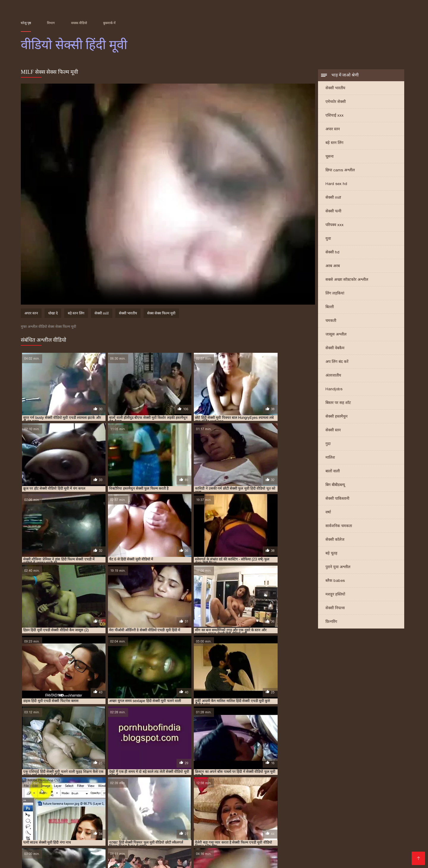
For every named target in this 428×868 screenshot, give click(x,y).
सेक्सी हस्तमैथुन (336, 417)
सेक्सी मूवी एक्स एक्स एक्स (152, 809)
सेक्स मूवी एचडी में (91, 806)
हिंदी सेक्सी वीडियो (210, 845)
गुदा (328, 444)
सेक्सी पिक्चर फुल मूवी (174, 806)
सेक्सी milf (333, 198)
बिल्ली (330, 307)
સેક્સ (145, 826)
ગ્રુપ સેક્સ (78, 855)
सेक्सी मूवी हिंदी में (277, 812)
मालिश (330, 458)
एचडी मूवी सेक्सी (76, 803)
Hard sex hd (336, 184)
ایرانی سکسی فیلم (363, 836)
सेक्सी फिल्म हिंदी (67, 845)
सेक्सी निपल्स (335, 608)
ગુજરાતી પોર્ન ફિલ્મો (173, 826)
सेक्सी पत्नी (333, 212)
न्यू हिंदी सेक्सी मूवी (133, 803)
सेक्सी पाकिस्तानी (337, 499)
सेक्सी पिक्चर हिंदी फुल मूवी (209, 806)
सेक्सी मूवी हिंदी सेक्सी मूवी (377, 812)
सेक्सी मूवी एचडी (183, 809)
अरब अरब (333, 266)
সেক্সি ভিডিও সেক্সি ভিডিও (266, 836)
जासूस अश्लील (336, 335)
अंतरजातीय (333, 376)
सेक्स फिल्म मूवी (66, 806)
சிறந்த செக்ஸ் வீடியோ (73, 831)
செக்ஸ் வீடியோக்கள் (318, 826)
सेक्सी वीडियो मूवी (131, 836)
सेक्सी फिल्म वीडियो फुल (374, 806)
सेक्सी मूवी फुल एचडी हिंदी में (342, 809)
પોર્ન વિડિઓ (330, 836)
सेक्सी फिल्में (220, 840)
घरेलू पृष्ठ (26, 23)
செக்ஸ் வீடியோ (95, 836)
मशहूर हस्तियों (335, 595)
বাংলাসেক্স (305, 836)
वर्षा (328, 513)
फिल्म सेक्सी (34, 836)
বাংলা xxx (164, 855)
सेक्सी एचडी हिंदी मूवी (143, 806)
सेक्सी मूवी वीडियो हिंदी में (97, 812)
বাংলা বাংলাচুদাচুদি (268, 840)
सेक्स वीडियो (348, 855)
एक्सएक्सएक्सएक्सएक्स (42, 855)
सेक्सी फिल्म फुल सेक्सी (312, 806)
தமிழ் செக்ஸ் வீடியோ (313, 840)
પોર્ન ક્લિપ (238, 845)
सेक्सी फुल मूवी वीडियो (90, 809)
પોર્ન (327, 831)
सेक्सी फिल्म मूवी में (343, 806)
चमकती (331, 321)
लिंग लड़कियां (335, 294)
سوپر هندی (395, 836)
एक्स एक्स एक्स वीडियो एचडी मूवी (41, 803)
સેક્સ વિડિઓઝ (374, 840)
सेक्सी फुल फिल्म (62, 809)
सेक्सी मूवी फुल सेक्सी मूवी (380, 809)
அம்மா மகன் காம (238, 855)
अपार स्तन (333, 130)
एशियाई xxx (335, 116)
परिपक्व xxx (335, 225)
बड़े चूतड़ (331, 554)
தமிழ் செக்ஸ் (196, 836)
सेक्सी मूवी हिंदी (161, 812)
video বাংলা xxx (140, 845)
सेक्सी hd (332, 253)
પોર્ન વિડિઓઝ (62, 836)
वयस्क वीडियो (79, 23)
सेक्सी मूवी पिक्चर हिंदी (306, 809)
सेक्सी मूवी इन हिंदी (120, 809)
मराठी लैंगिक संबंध (276, 855)
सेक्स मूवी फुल (78, 840)
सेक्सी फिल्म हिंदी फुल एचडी (206, 831)
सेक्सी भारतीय (335, 88)
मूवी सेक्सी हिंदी (42, 806)
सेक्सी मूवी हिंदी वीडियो (342, 812)
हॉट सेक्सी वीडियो (168, 850)
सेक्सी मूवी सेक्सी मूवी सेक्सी (333, 850)
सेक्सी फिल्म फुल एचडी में (278, 806)
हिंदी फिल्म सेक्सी (174, 845)
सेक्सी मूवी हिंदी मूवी (250, 812)
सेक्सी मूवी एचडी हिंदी (241, 809)
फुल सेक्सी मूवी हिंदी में (222, 803)
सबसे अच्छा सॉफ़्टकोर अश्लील (347, 280)
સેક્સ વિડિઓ (168, 860)
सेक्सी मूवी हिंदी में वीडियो (308, 812)
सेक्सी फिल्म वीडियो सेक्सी (275, 845)
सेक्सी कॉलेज (335, 540)
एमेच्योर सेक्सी (336, 102)
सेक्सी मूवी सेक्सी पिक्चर (132, 812)
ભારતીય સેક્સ (76, 850)
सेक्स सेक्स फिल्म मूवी (161, 314)
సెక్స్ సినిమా (195, 840)
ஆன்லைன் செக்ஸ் (253, 831)
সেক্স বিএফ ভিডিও (143, 831)
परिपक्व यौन (111, 831)
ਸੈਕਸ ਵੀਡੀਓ (140, 855)
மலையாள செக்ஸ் (40, 850)
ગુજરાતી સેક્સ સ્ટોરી (87, 860)
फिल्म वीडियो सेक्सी (103, 845)
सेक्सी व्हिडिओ (50, 840)
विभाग (51, 23)
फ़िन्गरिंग (331, 622)
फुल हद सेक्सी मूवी (315, 803)
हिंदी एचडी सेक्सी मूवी (286, 850)
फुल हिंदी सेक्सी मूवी (370, 803)
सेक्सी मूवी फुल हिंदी (33, 812)
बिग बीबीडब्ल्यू (335, 485)
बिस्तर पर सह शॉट (338, 403)
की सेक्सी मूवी (251, 850)
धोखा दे (53, 314)
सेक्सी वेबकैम (335, 348)
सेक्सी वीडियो (224, 836)
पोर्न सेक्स (347, 840)
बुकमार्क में (109, 23)
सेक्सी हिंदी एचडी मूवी (214, 826)
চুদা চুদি (171, 831)
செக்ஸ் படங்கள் (108, 855)
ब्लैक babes (335, 581)
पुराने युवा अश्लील (338, 567)
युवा (328, 239)
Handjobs (334, 390)
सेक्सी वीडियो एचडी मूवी (35, 816)
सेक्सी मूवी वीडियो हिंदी (63, 812)
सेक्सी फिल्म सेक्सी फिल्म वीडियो (123, 840)
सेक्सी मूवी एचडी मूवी (210, 809)
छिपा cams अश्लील (340, 171)
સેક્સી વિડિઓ (136, 850)
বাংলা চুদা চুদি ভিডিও (365, 826)
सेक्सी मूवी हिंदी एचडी (188, 812)
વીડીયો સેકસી (106, 850)
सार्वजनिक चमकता (339, 526)
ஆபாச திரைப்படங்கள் (211, 850)
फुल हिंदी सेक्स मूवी (342, 803)
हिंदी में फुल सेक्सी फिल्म (97, 826)
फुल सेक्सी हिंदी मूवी (287, 803)
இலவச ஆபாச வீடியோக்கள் (332, 845)
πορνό (28, 840)
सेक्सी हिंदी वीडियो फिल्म (271, 826)
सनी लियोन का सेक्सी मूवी (298, 831)
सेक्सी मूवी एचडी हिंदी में (273, 809)
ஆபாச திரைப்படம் (381, 850)
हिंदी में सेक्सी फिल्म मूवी (43, 860)
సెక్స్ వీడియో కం (165, 836)
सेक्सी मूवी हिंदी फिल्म (219, 812)
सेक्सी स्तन (333, 431)
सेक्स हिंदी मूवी (116, 806)
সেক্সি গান (344, 831)
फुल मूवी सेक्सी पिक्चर (163, 803)
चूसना (329, 157)
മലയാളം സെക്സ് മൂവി (47, 826)
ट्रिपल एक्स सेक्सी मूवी (104, 803)
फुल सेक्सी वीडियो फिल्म (255, 803)
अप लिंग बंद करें (337, 362)
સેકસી (240, 840)
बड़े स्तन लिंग (334, 143)
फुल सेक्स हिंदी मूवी (193, 803)
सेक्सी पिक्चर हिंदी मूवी (244, 806)
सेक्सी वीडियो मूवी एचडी (383, 855)
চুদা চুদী (129, 826)
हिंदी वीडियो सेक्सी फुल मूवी (381, 831)
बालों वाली (333, 472)
